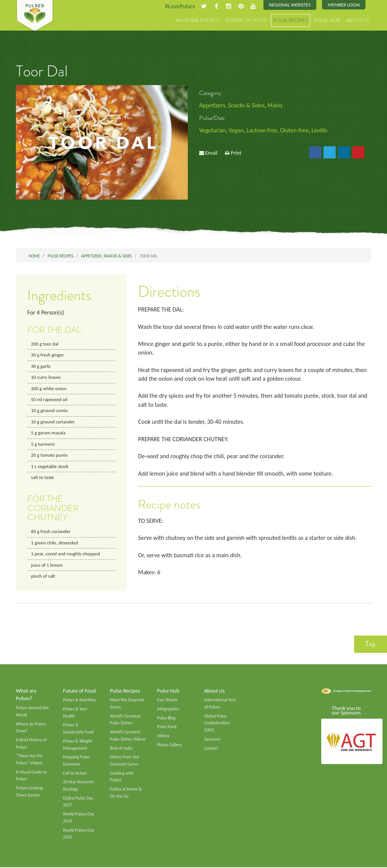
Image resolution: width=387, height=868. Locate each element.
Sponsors (212, 739)
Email (211, 153)
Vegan (236, 130)
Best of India (121, 749)
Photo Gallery (170, 745)
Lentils (320, 130)
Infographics (168, 709)
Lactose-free (262, 130)
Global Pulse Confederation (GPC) (217, 723)
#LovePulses (180, 6)
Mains (275, 105)
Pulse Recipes (291, 21)
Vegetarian (212, 130)
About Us (357, 21)
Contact (211, 749)
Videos (163, 736)
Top (371, 644)
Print (236, 153)
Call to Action (75, 773)
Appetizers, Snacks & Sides (232, 105)
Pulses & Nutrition (80, 701)
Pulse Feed (167, 727)
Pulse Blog (166, 718)
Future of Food (246, 21)
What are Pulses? (197, 21)
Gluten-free (295, 130)
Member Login (344, 5)
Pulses (35, 16)
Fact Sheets (167, 701)
